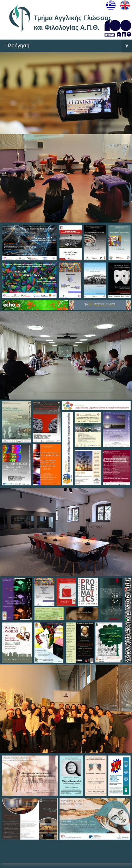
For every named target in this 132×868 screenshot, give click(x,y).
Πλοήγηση (69, 46)
